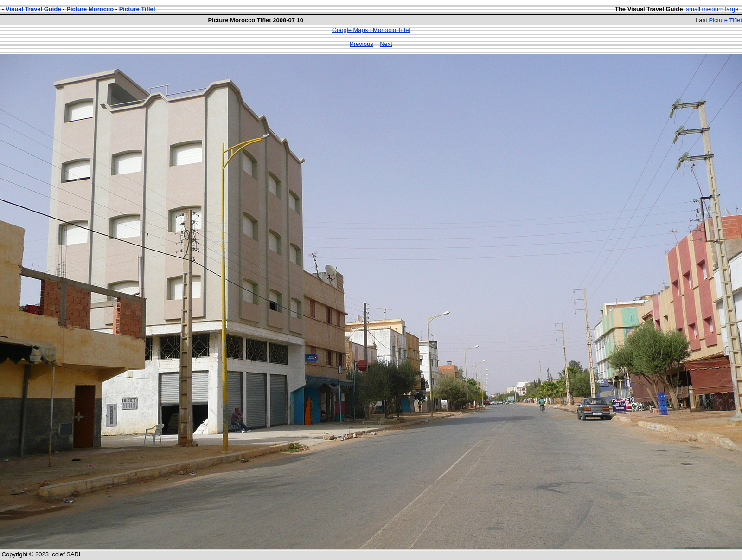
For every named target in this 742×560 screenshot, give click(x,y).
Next (386, 44)
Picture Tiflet (138, 9)
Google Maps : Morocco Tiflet (371, 30)
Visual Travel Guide (33, 9)
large (732, 9)
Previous (361, 44)
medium (713, 9)
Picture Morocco (90, 9)
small (693, 9)
